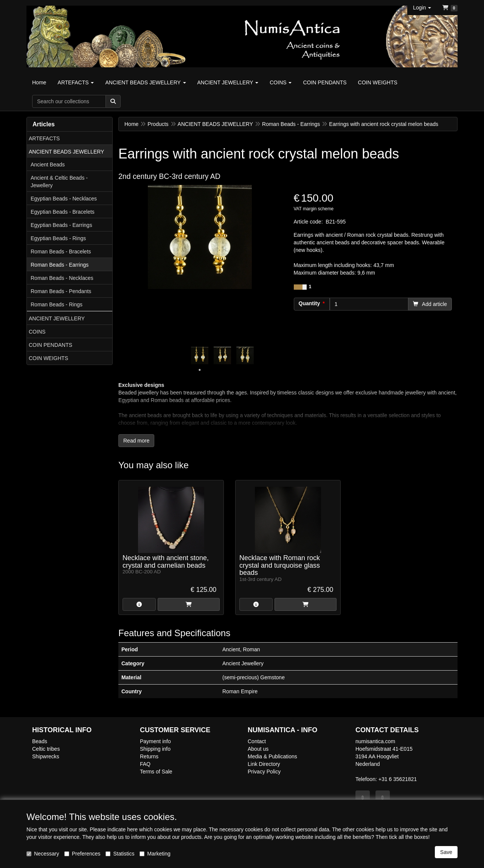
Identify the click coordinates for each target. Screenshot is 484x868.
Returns (149, 756)
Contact (257, 741)
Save (446, 852)
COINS (37, 332)
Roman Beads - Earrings (60, 265)
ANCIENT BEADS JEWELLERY (66, 152)
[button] (422, 8)
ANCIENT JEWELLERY (57, 318)
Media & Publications (272, 756)
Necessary (43, 854)
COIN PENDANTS (50, 345)
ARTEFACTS (44, 138)
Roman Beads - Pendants (61, 291)
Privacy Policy (264, 772)
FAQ (145, 764)
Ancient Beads (48, 165)
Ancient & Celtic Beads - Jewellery (59, 182)
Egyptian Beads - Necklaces (64, 199)
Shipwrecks (46, 756)
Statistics (120, 854)
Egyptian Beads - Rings (58, 238)
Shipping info (155, 749)
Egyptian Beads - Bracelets (63, 212)
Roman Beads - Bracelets (61, 252)
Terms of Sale (156, 772)
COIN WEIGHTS (48, 358)
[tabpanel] (200, 356)
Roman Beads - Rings (57, 304)
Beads (40, 741)
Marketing (155, 854)
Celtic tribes (46, 749)
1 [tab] (200, 370)
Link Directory (264, 764)
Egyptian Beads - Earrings (61, 225)
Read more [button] (136, 441)
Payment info (155, 741)
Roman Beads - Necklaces (62, 278)
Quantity (309, 303)
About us (258, 749)
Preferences (82, 854)
